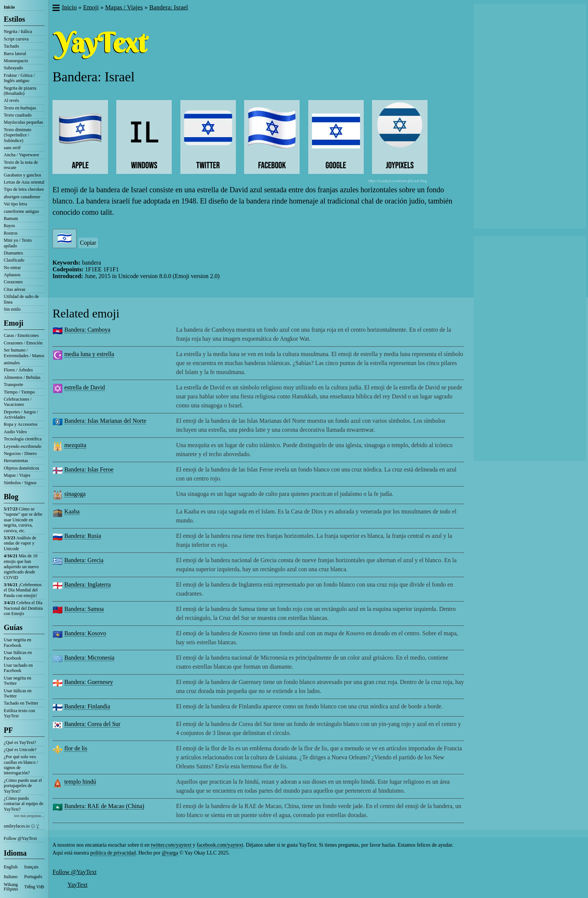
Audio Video (15, 432)
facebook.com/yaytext (220, 845)
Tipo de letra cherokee (24, 189)
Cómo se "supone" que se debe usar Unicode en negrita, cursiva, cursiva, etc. (23, 520)
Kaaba (72, 511)
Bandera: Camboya (87, 330)
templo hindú (80, 782)
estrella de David (84, 387)
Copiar (88, 243)
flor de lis (76, 748)
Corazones (13, 282)
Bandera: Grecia (84, 560)
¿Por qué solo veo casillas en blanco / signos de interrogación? (21, 765)
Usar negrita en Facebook (17, 642)
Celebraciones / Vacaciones (18, 402)
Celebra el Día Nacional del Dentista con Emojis (23, 608)
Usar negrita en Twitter (17, 681)
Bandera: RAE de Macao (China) (104, 806)
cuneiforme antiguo (21, 211)
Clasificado (14, 260)
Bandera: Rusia (82, 536)
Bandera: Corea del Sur (92, 724)
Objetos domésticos (21, 468)
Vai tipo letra (15, 204)
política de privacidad (113, 853)
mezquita (75, 445)
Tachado (11, 46)
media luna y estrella (89, 354)
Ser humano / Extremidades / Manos (24, 353)
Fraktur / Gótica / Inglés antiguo (19, 78)
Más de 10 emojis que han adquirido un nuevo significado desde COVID (21, 567)
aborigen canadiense (22, 197)
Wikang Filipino (11, 887)
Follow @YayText (20, 838)
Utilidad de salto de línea (21, 299)
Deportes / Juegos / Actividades (21, 415)
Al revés (11, 100)
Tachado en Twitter (21, 703)
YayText (77, 885)
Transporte (13, 385)
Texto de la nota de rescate (21, 165)
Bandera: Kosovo (85, 633)
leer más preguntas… (29, 816)
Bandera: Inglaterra (87, 584)
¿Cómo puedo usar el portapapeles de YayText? (23, 786)
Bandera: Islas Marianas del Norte (105, 421)
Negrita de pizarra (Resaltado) (20, 91)
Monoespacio (16, 61)
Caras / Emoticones (21, 335)
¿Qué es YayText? (20, 742)
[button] (56, 9)
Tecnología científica (23, 439)
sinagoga (75, 494)
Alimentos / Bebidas (22, 377)
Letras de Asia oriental (24, 182)
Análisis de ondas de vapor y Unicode (20, 543)
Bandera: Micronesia (89, 658)
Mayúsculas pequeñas (23, 122)
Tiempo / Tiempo (19, 392)
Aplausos (12, 275)
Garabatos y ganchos (22, 175)
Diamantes (13, 253)
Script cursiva (16, 39)
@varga (170, 853)
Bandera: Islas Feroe (89, 469)
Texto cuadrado (18, 115)
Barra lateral (15, 54)
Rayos (9, 226)
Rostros (11, 233)
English (11, 867)
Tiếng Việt (34, 887)
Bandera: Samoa (84, 609)
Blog (11, 497)
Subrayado (13, 68)
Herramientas (16, 461)
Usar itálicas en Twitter (18, 693)
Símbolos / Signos (20, 483)
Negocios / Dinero (20, 453)
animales (12, 363)
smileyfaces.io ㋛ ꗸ (21, 826)
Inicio (9, 7)
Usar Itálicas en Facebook (18, 655)
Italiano (11, 877)
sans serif (12, 148)
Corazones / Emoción (23, 343)
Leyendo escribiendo (22, 446)
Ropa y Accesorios (21, 424)
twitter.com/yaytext (171, 845)
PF (8, 730)
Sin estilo (12, 309)
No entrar (12, 268)
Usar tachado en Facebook (18, 668)
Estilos (14, 19)
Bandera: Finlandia (87, 706)
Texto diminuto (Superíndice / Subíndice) (18, 135)
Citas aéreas (15, 289)
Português (33, 877)
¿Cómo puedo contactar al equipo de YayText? (24, 804)
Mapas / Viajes (17, 475)
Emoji (13, 323)
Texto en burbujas (20, 108)
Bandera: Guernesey (88, 682)
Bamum (11, 219)
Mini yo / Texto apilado (18, 243)
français (31, 867)
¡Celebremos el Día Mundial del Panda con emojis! (23, 590)
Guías (13, 627)
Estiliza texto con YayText (19, 713)
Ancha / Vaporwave (21, 155)
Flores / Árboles (18, 370)
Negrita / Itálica (18, 31)
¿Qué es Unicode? (20, 750)
